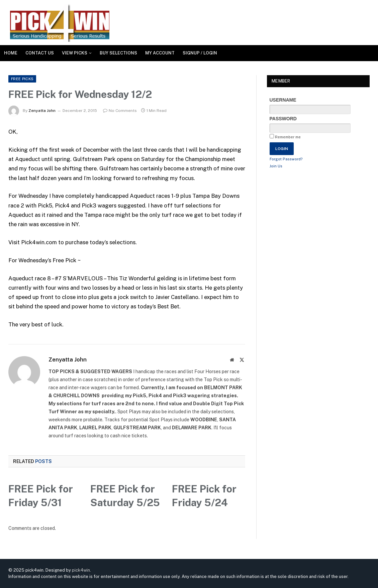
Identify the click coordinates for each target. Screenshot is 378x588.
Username (283, 100)
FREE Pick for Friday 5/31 (41, 496)
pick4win (81, 570)
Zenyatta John (42, 111)
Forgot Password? (286, 159)
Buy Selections (118, 53)
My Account (160, 53)
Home (11, 53)
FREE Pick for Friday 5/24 (204, 496)
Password (283, 119)
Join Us (276, 166)
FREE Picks (22, 79)
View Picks (75, 53)
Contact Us (40, 53)
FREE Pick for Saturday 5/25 (125, 496)
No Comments (120, 111)
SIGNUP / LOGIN (200, 53)
